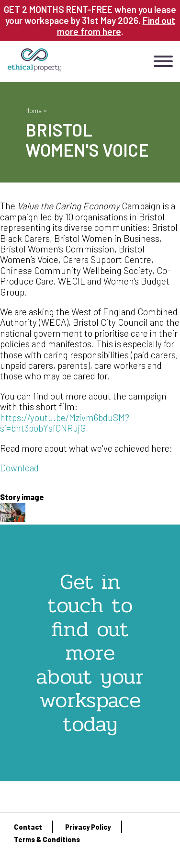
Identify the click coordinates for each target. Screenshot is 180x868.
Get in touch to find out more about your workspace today (90, 653)
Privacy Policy (88, 827)
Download (19, 468)
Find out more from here (116, 26)
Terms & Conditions (47, 839)
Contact (28, 827)
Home (34, 110)
